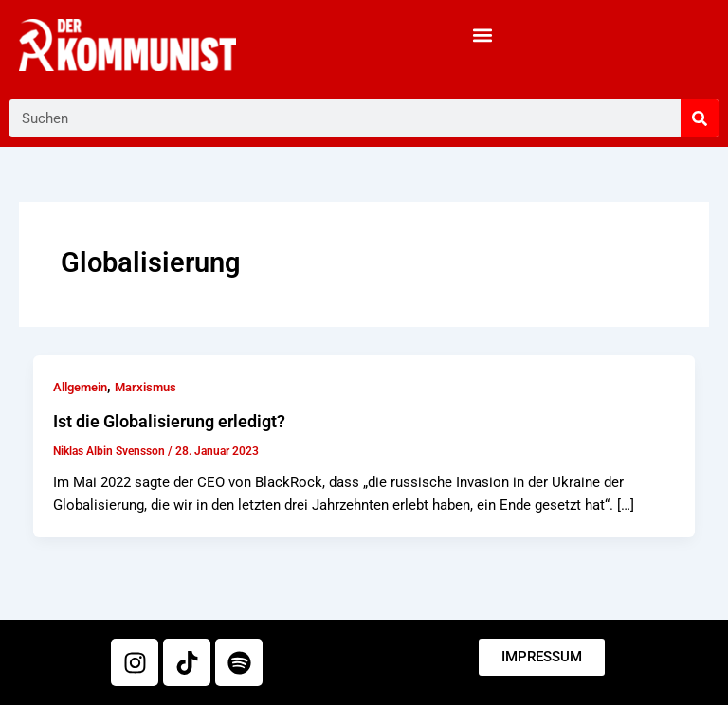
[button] (482, 35)
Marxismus (146, 387)
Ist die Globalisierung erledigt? (169, 421)
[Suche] (700, 118)
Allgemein (80, 387)
